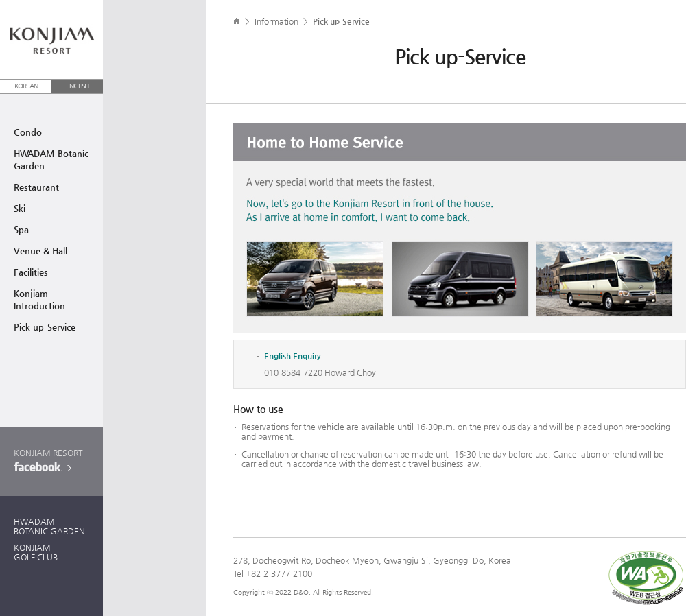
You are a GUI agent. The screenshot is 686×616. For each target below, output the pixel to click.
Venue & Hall (40, 251)
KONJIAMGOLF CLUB (36, 552)
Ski (20, 208)
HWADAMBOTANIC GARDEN (49, 526)
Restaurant (36, 187)
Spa (21, 229)
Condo (28, 132)
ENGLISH (77, 86)
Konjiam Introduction (39, 299)
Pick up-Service (45, 327)
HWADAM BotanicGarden (51, 159)
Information (276, 21)
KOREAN (26, 86)
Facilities (31, 272)
